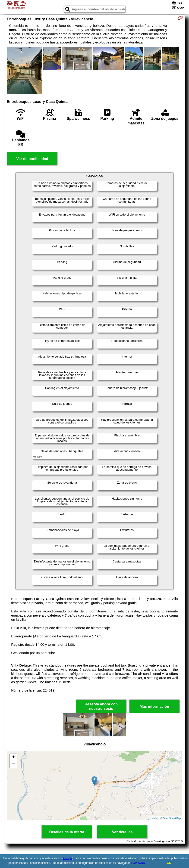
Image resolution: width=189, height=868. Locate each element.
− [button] (13, 764)
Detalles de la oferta (67, 832)
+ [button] (13, 757)
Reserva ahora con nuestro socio (101, 706)
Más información (154, 706)
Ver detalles (122, 832)
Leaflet (154, 818)
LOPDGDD (138, 863)
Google (68, 858)
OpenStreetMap (172, 818)
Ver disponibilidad (32, 159)
